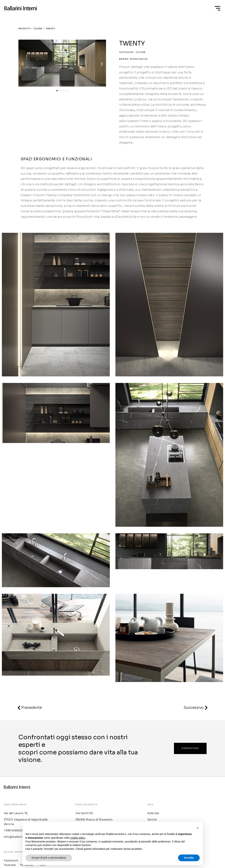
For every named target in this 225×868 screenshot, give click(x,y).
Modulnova (139, 59)
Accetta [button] (189, 858)
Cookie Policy (156, 807)
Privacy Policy (156, 802)
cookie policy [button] (78, 838)
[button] (23, 64)
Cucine (141, 52)
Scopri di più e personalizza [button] (49, 858)
